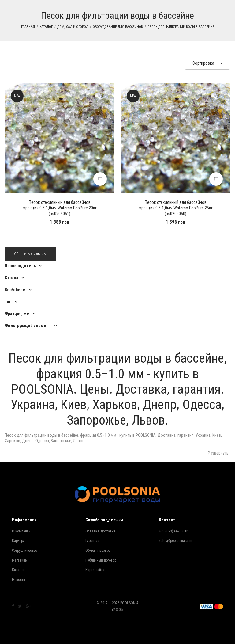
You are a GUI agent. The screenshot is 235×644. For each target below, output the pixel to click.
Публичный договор (101, 560)
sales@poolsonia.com (175, 541)
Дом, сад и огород (73, 27)
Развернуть (218, 453)
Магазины (20, 560)
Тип (8, 302)
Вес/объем (15, 290)
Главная (28, 27)
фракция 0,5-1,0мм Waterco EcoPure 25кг (176, 208)
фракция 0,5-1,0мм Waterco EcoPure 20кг (60, 208)
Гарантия (92, 541)
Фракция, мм (17, 314)
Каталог (46, 27)
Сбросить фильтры (30, 254)
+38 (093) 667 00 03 (174, 531)
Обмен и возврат (99, 551)
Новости (19, 580)
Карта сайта (95, 570)
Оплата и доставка (100, 531)
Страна (11, 278)
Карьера (18, 541)
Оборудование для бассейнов (118, 27)
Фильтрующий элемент (28, 326)
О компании (21, 531)
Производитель (20, 266)
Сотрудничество (24, 551)
